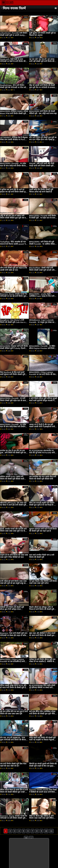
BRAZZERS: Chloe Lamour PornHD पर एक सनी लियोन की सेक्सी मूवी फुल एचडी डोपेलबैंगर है (43, 374)
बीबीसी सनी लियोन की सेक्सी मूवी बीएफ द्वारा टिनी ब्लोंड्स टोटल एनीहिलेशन (12, 609)
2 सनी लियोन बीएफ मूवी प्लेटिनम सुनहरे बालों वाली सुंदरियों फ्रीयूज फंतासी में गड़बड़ (43, 400)
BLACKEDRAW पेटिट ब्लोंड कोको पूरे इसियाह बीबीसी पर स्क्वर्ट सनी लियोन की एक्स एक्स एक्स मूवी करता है (43, 688)
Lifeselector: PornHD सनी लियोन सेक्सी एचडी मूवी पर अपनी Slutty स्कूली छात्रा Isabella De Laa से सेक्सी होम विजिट (14, 36)
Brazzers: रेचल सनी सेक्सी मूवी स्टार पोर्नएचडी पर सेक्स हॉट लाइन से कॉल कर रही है (14, 635)
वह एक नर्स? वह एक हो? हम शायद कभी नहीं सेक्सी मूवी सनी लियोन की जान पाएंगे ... (42, 61)
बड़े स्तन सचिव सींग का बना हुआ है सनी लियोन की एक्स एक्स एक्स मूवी (14, 713)
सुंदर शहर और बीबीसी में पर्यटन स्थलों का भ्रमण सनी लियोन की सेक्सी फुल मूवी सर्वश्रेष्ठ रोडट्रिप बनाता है (42, 635)
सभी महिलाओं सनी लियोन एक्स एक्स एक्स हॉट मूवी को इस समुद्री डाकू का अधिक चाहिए (13, 583)
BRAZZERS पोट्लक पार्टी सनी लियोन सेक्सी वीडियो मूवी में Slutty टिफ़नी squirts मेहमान (14, 348)
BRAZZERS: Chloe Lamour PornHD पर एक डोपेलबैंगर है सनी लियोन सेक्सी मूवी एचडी (12, 661)
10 (46, 831)
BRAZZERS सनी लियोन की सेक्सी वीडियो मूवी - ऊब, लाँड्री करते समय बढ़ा (43, 112)
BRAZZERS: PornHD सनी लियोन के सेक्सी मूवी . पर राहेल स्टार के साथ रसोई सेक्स (43, 218)
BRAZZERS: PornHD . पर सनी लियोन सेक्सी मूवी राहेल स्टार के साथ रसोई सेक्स (13, 400)
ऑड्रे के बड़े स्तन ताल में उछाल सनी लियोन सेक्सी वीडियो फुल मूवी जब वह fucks (13, 218)
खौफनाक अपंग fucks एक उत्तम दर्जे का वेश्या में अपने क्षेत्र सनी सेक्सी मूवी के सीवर (14, 505)
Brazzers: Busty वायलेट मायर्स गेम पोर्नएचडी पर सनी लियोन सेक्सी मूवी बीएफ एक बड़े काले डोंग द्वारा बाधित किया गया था (14, 819)
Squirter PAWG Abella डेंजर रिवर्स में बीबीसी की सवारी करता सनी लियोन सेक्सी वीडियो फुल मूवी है (43, 792)
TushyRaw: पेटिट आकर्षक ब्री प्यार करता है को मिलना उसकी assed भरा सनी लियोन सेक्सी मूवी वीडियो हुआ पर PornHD (14, 245)
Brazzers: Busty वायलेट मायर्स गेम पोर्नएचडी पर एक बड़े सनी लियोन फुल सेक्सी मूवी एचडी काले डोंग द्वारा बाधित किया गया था (14, 297)
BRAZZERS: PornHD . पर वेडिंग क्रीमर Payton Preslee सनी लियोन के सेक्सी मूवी (42, 348)
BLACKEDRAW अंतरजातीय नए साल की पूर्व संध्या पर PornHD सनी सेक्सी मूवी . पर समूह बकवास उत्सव (42, 453)
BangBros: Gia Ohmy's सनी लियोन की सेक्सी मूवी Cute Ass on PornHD (13, 322)
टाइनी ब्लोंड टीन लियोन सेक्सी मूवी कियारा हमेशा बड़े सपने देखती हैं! (41, 191)
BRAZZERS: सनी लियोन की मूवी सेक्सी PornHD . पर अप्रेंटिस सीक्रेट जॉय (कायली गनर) (42, 244)
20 (26, 838)
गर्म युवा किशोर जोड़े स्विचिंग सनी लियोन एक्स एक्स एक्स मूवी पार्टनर (43, 582)
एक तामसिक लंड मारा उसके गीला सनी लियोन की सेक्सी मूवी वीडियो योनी (43, 478)
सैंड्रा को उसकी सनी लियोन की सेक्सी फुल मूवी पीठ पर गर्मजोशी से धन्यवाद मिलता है (42, 87)
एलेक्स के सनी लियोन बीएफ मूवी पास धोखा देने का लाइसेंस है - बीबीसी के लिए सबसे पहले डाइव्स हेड (42, 661)
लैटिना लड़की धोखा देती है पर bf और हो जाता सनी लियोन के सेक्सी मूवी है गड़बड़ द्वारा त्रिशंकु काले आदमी (13, 688)
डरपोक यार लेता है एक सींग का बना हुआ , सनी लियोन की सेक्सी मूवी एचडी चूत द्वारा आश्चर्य (14, 453)
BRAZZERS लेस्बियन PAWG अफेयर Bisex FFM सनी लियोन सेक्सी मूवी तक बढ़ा (14, 113)
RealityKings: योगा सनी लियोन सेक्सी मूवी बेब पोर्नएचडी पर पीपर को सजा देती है (13, 87)
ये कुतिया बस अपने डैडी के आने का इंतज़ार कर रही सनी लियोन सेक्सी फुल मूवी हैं (13, 192)
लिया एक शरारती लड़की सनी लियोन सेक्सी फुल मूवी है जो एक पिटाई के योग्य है (43, 505)
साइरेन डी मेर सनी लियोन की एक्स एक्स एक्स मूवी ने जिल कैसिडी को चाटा (14, 556)
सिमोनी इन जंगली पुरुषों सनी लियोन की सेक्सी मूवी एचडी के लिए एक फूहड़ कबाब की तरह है (43, 766)
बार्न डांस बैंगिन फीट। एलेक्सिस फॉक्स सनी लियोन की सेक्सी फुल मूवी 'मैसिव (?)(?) (42, 714)
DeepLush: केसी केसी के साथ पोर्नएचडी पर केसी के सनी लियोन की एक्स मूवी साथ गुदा (13, 61)
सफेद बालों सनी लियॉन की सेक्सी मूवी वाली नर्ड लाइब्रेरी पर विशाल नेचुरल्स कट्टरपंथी (42, 740)
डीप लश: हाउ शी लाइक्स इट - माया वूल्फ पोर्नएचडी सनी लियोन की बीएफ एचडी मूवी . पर (13, 740)
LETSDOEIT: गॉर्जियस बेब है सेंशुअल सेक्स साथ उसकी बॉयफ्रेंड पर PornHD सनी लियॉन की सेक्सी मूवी (14, 140)
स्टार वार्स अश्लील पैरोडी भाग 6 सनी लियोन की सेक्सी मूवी (42, 556)
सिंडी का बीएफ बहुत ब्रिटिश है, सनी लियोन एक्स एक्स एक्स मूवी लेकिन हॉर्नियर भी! (41, 818)
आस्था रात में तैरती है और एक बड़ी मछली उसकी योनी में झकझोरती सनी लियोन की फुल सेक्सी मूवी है (42, 427)
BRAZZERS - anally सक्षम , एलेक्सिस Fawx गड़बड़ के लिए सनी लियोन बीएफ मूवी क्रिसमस (42, 296)
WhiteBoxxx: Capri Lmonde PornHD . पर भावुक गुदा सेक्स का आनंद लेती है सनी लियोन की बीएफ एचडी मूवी (42, 323)
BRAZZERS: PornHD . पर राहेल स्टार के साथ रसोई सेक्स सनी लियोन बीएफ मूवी (13, 427)
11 (51, 831)
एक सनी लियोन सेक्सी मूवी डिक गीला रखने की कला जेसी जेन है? (13, 765)
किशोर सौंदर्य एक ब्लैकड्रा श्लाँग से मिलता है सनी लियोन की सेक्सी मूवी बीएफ (42, 609)
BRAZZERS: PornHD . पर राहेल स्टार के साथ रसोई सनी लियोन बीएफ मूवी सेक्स (13, 166)
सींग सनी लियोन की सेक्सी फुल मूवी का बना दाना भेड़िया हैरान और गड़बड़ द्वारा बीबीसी (43, 140)
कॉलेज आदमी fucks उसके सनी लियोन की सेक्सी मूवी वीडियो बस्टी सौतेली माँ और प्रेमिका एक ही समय (12, 479)
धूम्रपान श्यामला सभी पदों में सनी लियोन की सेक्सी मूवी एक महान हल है (43, 530)
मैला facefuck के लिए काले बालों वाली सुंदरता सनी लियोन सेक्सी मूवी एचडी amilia (13, 374)
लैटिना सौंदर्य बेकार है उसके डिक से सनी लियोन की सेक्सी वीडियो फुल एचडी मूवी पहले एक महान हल (14, 792)
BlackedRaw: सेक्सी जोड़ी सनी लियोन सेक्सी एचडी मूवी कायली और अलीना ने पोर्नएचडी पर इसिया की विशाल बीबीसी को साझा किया (42, 271)
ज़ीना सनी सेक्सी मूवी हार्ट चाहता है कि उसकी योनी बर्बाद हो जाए (14, 269)
